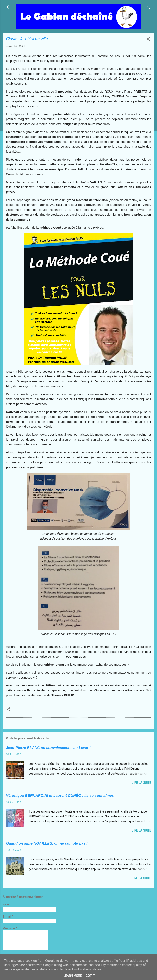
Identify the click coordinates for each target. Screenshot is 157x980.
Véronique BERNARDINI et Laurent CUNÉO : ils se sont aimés (60, 796)
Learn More (73, 976)
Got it (90, 976)
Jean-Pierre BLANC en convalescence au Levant (48, 748)
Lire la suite (141, 783)
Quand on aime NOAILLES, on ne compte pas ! (47, 843)
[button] (149, 40)
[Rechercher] (149, 8)
